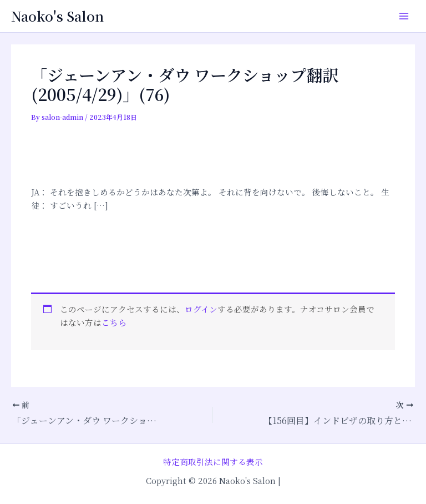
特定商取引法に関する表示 (213, 462)
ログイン (201, 309)
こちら (114, 322)
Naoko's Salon (57, 16)
